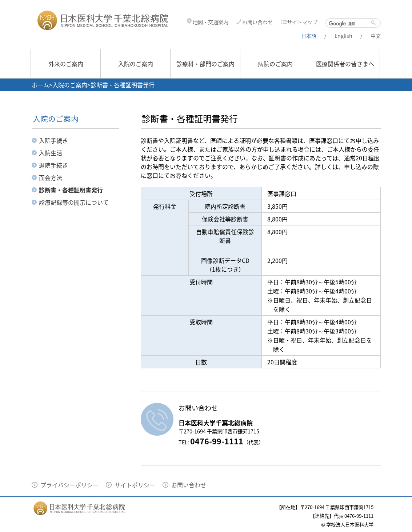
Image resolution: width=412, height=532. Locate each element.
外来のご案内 (66, 64)
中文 (376, 36)
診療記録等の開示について (74, 202)
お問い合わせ (255, 22)
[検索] (350, 24)
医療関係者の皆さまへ (345, 64)
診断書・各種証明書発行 (71, 190)
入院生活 (51, 153)
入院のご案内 (136, 64)
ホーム (40, 85)
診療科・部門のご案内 (205, 64)
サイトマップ (299, 22)
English (343, 36)
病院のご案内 (275, 64)
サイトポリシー (135, 485)
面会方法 (51, 177)
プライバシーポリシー (69, 485)
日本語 (309, 36)
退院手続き (53, 165)
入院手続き (53, 140)
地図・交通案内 (208, 22)
